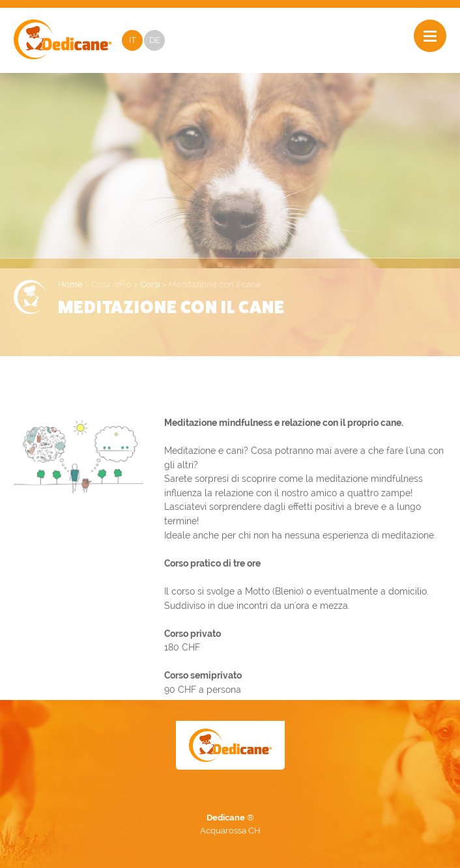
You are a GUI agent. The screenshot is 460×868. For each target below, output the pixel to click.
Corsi (150, 284)
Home (70, 284)
